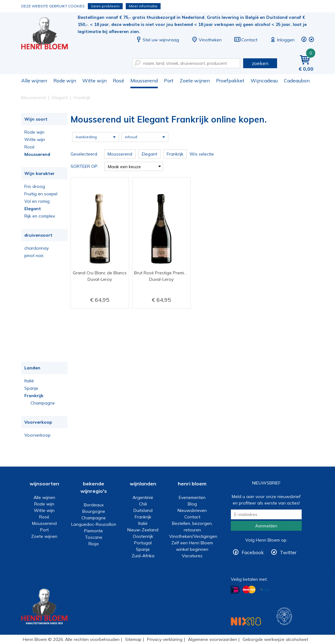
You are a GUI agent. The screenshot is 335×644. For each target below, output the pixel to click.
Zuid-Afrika (143, 556)
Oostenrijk (143, 536)
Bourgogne (94, 511)
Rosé (118, 81)
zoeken (260, 63)
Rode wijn (65, 81)
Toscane (94, 537)
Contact (246, 40)
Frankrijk (34, 396)
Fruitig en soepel (41, 194)
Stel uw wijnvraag (157, 40)
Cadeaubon (297, 81)
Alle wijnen (34, 81)
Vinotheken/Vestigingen (193, 536)
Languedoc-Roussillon (94, 524)
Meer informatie (143, 6)
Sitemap (133, 639)
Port (169, 81)
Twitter (288, 552)
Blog (192, 504)
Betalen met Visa (265, 590)
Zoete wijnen (195, 81)
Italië (29, 381)
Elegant (33, 209)
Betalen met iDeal (235, 590)
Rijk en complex (40, 216)
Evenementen (192, 497)
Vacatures (192, 556)
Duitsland (143, 510)
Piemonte (94, 531)
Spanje (31, 388)
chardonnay (37, 248)
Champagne (43, 403)
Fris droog (35, 186)
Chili (143, 504)
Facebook (253, 552)
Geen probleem (105, 6)
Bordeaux (94, 505)
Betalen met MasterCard (249, 590)
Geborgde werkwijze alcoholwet (275, 639)
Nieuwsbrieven (192, 510)
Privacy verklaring (165, 639)
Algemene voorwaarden (212, 639)
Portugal (143, 543)
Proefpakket (230, 81)
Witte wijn (94, 81)
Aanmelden (266, 526)
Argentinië (143, 497)
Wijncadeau (264, 81)
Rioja (94, 544)
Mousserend (144, 81)
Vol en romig (37, 201)
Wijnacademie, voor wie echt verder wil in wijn (284, 616)
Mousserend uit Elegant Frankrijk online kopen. (49, 34)
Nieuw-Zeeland (143, 530)
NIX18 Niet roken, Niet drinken (246, 621)
